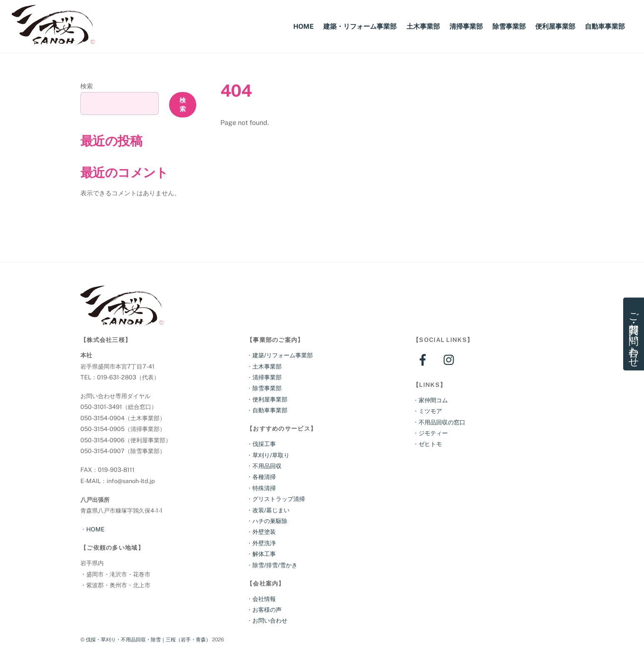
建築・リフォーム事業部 (360, 26)
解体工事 (264, 554)
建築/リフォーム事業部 (283, 355)
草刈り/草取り (271, 455)
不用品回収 (267, 466)
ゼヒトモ (430, 444)
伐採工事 (264, 444)
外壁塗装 (264, 532)
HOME (303, 26)
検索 (87, 86)
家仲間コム (433, 400)
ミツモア (430, 411)
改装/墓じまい (271, 510)
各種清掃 (264, 477)
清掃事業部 (466, 26)
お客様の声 (267, 609)
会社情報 (264, 599)
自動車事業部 (605, 26)
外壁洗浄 (264, 543)
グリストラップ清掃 (279, 499)
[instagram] (451, 359)
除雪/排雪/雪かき (275, 565)
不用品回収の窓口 (442, 422)
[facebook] (424, 359)
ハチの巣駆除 (270, 521)
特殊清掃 (264, 488)
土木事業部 (423, 26)
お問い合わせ (270, 620)
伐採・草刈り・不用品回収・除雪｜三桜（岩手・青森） (148, 639)
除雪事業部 (509, 26)
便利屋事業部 (555, 26)
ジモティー (433, 433)
